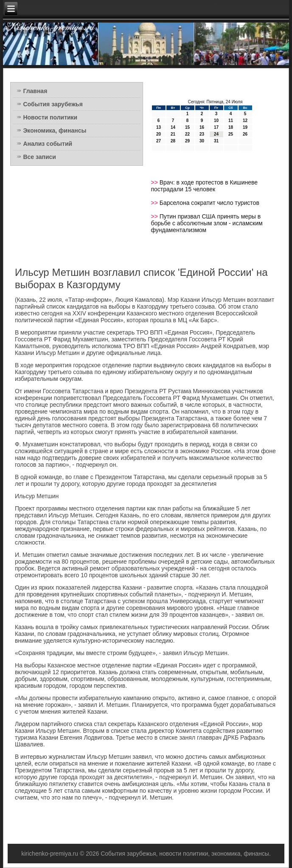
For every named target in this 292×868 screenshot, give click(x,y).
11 (231, 121)
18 (231, 127)
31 (216, 141)
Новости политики (50, 117)
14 (173, 127)
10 (216, 121)
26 (245, 134)
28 (173, 141)
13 (159, 127)
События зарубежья (53, 104)
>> (155, 182)
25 (231, 134)
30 (202, 141)
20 (159, 134)
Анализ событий (48, 144)
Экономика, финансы (55, 130)
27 (159, 141)
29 (187, 141)
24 (216, 134)
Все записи (39, 157)
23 (202, 134)
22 (187, 134)
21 (173, 134)
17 (216, 127)
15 (187, 127)
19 (245, 127)
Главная (35, 91)
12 (245, 121)
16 (202, 127)
